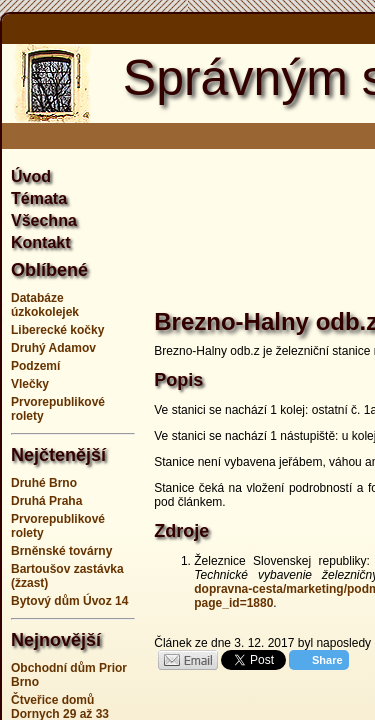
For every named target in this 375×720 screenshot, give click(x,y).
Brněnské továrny (61, 551)
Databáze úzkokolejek (45, 305)
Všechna (44, 220)
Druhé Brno (44, 483)
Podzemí (35, 366)
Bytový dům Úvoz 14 (69, 601)
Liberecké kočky (57, 330)
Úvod (31, 176)
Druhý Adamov (53, 348)
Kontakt (41, 242)
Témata (39, 198)
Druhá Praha (46, 501)
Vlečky (30, 384)
